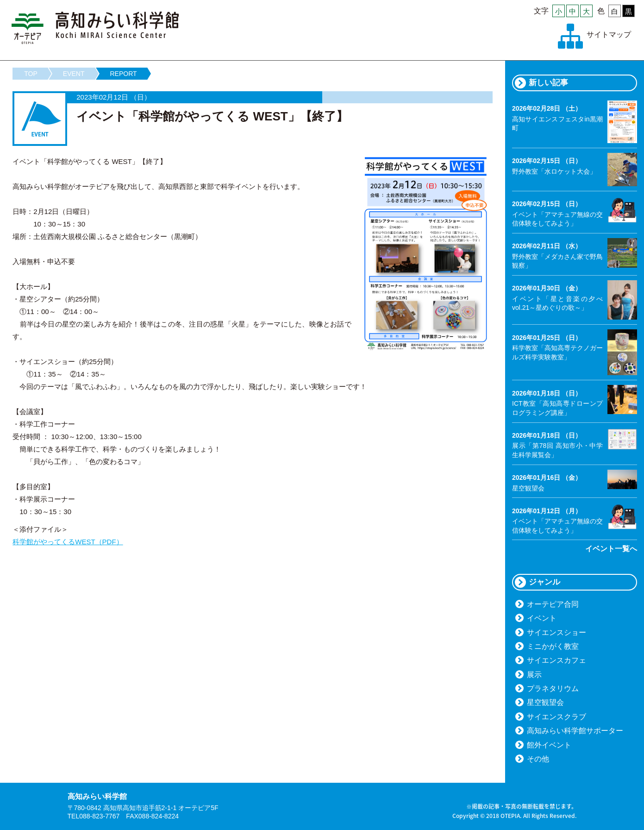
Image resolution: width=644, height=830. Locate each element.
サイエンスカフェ (556, 660)
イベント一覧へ (611, 549)
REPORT (124, 74)
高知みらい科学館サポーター (575, 731)
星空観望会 (545, 702)
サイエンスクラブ (556, 717)
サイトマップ (609, 35)
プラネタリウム (553, 689)
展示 (534, 675)
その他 (538, 759)
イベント (542, 618)
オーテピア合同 (553, 604)
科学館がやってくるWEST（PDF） (68, 542)
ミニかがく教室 (553, 646)
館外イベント (549, 745)
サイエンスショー (556, 632)
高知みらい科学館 (95, 28)
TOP (31, 74)
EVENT (74, 74)
